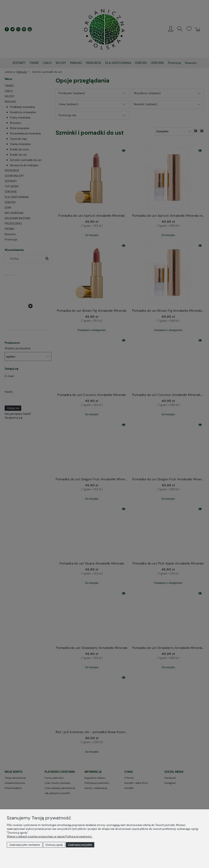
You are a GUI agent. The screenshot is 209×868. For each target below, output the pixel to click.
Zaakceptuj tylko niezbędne (25, 845)
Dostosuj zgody (54, 845)
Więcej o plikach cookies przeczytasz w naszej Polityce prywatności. (50, 837)
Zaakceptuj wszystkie (80, 845)
